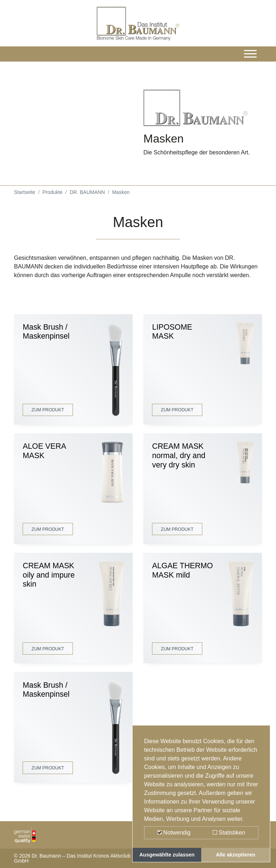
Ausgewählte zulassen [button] (167, 855)
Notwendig (174, 833)
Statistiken (229, 833)
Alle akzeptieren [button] (236, 855)
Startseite (25, 193)
